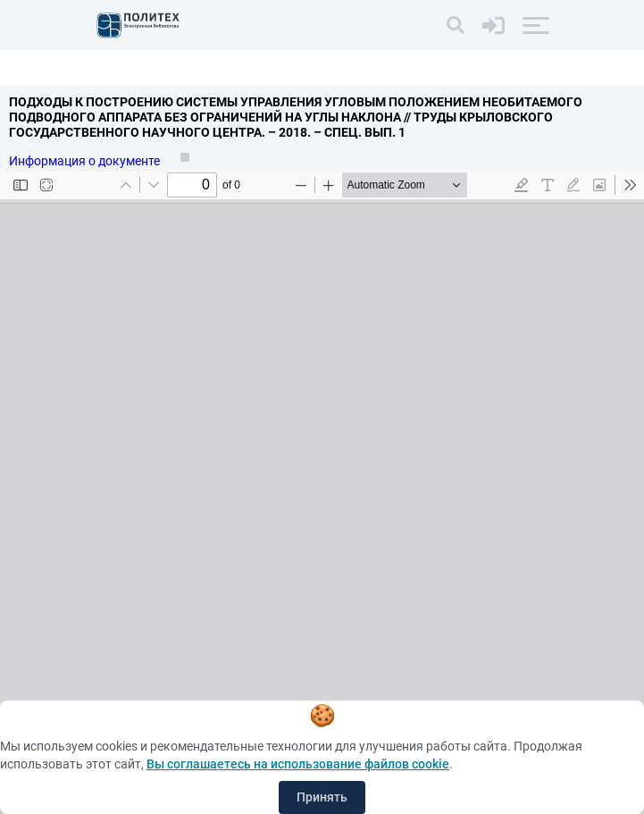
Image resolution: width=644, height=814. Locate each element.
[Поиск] (456, 25)
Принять (322, 797)
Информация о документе (86, 161)
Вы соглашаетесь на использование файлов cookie (298, 764)
